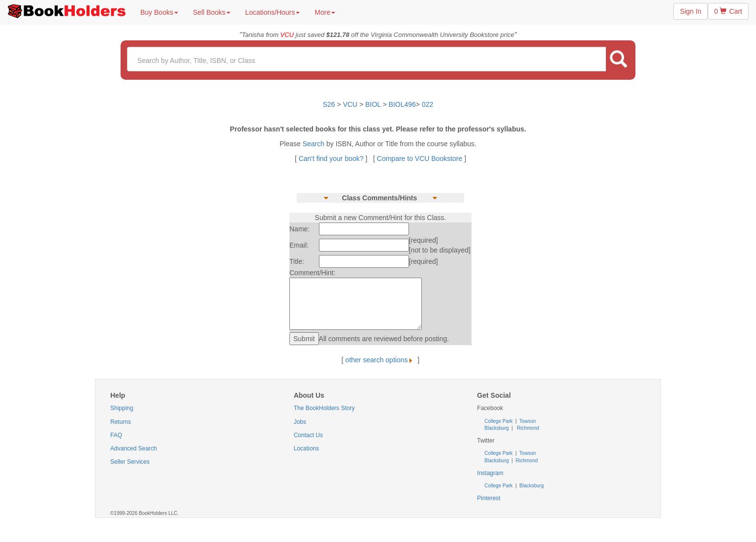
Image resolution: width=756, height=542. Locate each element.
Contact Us (308, 435)
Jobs (300, 422)
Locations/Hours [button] (272, 12)
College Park (499, 421)
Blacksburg (496, 428)
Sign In (691, 11)
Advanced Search (134, 448)
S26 (329, 104)
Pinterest (488, 498)
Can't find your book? (332, 159)
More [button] (325, 12)
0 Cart (728, 11)
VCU (351, 104)
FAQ (116, 435)
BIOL (373, 104)
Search (315, 144)
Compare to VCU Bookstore (420, 159)
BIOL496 (402, 104)
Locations (306, 448)
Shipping (122, 408)
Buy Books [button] (159, 12)
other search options (381, 360)
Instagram (490, 473)
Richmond (528, 428)
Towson (527, 421)
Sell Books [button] (212, 12)
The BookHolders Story (324, 408)
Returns (121, 422)
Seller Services (130, 462)
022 (427, 104)
